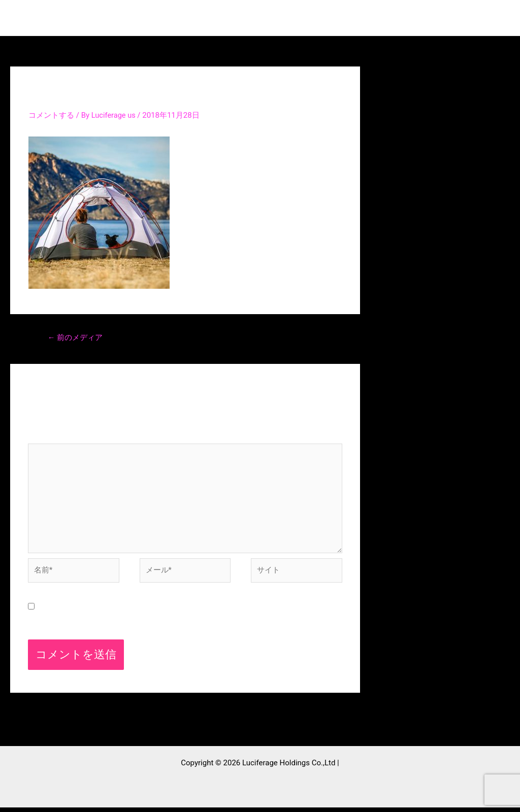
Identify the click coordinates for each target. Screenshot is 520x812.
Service (261, 18)
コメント (48, 437)
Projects (313, 18)
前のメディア (75, 338)
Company (369, 18)
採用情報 (479, 18)
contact (424, 18)
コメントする (51, 115)
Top (218, 18)
